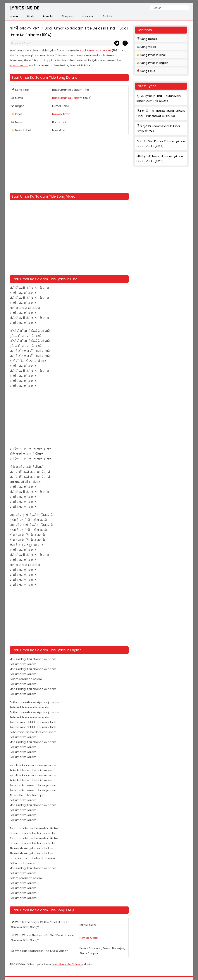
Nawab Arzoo (19, 65)
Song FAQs (146, 71)
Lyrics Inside (24, 9)
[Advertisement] (69, 164)
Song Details (147, 39)
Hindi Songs (24, 43)
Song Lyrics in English (152, 63)
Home (14, 43)
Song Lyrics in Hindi (151, 55)
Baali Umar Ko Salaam (95, 50)
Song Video (146, 47)
